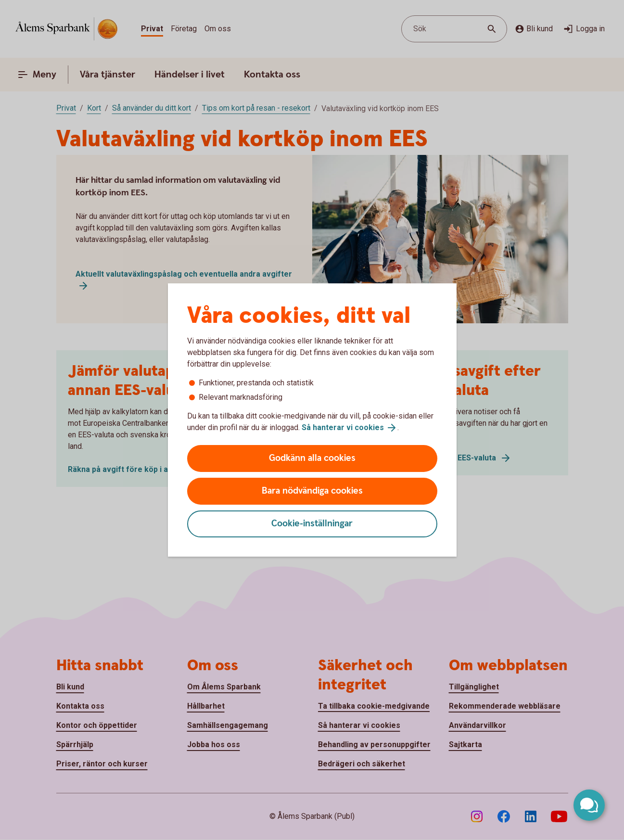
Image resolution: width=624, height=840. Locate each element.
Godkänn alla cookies (312, 458)
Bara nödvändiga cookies (312, 491)
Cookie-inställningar (312, 524)
